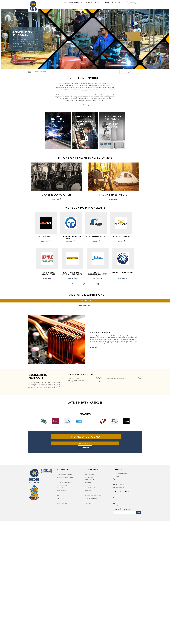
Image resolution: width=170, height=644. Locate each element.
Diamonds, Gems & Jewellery (63, 489)
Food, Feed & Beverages (62, 486)
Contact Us (84, 448)
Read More (84, 106)
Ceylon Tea (59, 473)
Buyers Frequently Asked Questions (93, 497)
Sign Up (138, 514)
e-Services (132, 3)
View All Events (84, 306)
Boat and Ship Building (62, 491)
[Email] (125, 514)
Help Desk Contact (120, 506)
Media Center (88, 491)
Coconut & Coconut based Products (65, 478)
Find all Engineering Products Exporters (84, 285)
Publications (88, 502)
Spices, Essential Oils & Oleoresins (65, 483)
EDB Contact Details (90, 481)
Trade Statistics (89, 505)
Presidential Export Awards (91, 499)
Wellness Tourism (61, 499)
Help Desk (87, 473)
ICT (57, 494)
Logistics (59, 502)
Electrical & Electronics (62, 505)
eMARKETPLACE (89, 483)
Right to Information (90, 476)
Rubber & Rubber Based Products (64, 476)
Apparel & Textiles (61, 481)
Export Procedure (89, 486)
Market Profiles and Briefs (91, 489)
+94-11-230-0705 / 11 (121, 480)
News (86, 494)
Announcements (89, 478)
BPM (58, 497)
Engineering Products (73, 379)
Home (30, 73)
